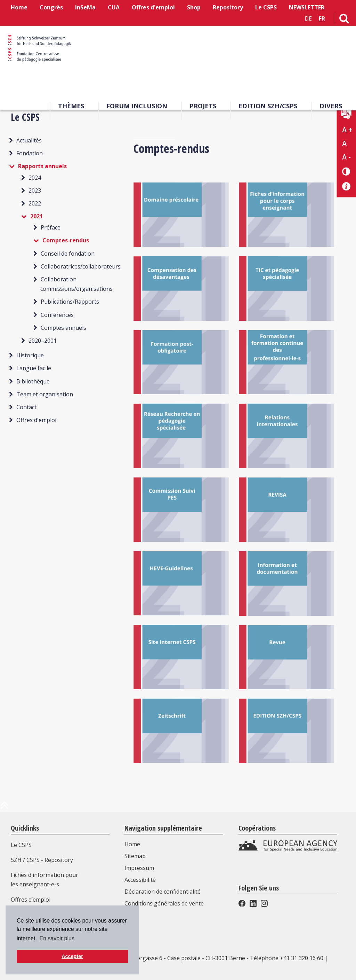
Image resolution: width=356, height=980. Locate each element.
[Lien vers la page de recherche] (344, 20)
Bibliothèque (33, 381)
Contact (26, 407)
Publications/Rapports (70, 302)
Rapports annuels (42, 166)
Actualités (29, 140)
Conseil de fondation (68, 254)
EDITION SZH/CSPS (268, 108)
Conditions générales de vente (166, 903)
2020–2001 (43, 341)
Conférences (57, 315)
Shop (194, 7)
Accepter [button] (72, 956)
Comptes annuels (63, 328)
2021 (37, 216)
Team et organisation (45, 394)
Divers (331, 108)
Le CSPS (266, 7)
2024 (35, 178)
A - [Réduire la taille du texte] (346, 157)
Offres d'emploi (153, 7)
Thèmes (71, 108)
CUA (114, 7)
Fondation (30, 153)
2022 (35, 203)
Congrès (51, 7)
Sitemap (137, 856)
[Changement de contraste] (346, 171)
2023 (35, 190)
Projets (203, 108)
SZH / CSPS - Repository (42, 860)
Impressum (141, 868)
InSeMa (85, 7)
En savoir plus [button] (57, 938)
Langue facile (34, 368)
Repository (228, 7)
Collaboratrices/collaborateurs (81, 266)
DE (308, 18)
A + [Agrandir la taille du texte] (347, 130)
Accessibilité (142, 880)
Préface (51, 227)
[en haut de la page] (5, 808)
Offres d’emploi (31, 900)
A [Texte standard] (344, 143)
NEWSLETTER (307, 7)
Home (19, 7)
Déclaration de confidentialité (164, 892)
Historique (30, 355)
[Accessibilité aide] (346, 186)
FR (322, 18)
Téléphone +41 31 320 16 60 (287, 958)
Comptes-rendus (66, 240)
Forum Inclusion (137, 108)
